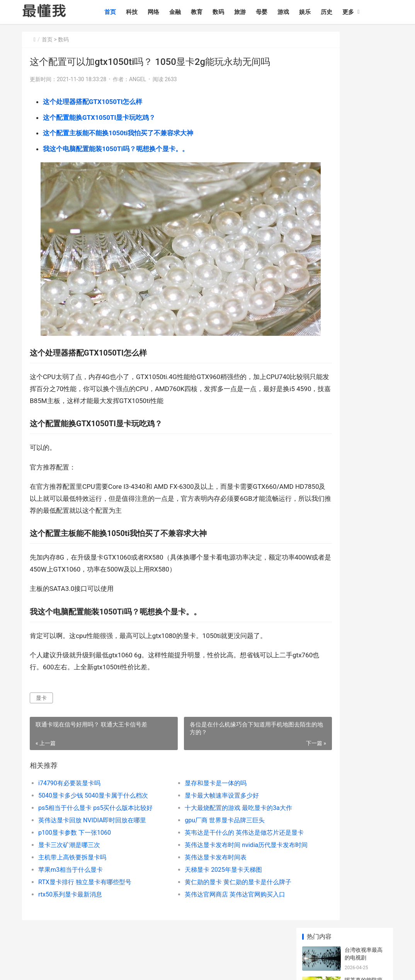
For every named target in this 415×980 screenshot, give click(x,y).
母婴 (276, 12)
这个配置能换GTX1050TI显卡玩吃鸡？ (99, 117)
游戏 (297, 12)
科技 (146, 12)
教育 (211, 12)
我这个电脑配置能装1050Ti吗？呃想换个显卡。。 (116, 149)
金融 (189, 12)
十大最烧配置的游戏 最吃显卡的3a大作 (213, 790)
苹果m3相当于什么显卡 (71, 852)
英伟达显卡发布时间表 (190, 840)
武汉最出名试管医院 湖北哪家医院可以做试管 (364, 510)
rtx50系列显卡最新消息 (70, 877)
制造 (332, 936)
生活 (315, 936)
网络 (167, 12)
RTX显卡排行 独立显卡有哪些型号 (85, 864)
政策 (299, 936)
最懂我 (30, 936)
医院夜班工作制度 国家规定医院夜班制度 (364, 479)
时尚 (249, 936)
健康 (365, 936)
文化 (265, 936)
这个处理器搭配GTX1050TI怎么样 (93, 102)
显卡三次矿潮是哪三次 (69, 827)
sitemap (173, 968)
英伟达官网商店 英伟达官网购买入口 (209, 877)
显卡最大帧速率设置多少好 (196, 778)
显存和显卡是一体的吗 (190, 765)
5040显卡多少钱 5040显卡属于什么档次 (93, 778)
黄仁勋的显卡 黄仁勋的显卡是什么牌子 (213, 864)
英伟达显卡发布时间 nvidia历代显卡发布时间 (214, 827)
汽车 (232, 936)
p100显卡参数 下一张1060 (75, 815)
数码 (232, 12)
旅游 (254, 12)
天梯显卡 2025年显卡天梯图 (198, 852)
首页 (124, 12)
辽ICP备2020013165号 (141, 968)
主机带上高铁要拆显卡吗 (72, 840)
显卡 (41, 680)
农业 (349, 936)
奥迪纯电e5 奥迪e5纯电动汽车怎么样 (365, 419)
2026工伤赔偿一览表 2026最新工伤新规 (365, 359)
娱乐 (319, 12)
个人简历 (33, 945)
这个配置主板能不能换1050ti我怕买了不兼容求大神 (118, 133)
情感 (216, 936)
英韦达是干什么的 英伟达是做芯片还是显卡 (214, 815)
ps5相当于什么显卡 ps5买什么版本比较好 (93, 790)
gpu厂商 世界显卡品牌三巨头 (199, 802)
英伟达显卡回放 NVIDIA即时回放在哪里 (92, 802)
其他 (382, 936)
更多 (362, 12)
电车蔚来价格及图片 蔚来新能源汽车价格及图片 (364, 389)
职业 (282, 936)
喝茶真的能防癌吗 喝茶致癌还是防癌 (364, 91)
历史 (340, 12)
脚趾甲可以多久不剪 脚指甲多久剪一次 (364, 182)
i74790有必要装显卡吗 (69, 765)
